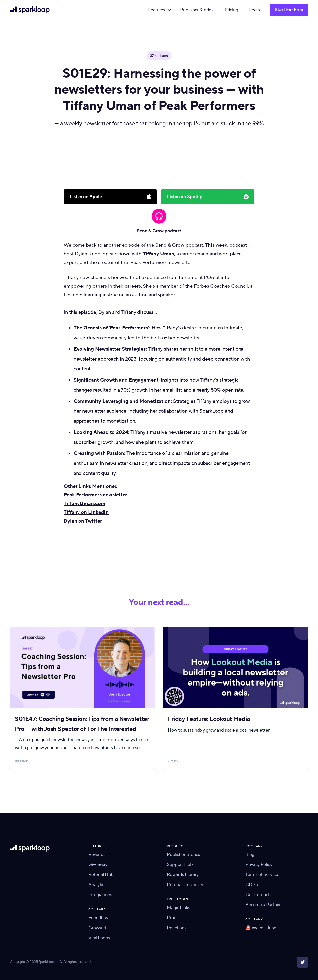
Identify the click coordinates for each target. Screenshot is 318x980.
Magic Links (179, 908)
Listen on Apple (86, 197)
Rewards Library (183, 875)
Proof (172, 918)
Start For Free (289, 10)
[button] (159, 10)
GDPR (252, 885)
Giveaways (99, 865)
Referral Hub (101, 875)
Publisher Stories (197, 10)
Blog (250, 854)
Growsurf (97, 928)
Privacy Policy (259, 865)
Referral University (185, 885)
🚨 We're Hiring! (261, 928)
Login (255, 10)
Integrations (100, 895)
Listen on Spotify (185, 197)
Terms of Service (262, 875)
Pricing (231, 10)
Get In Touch (258, 895)
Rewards (97, 854)
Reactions (177, 928)
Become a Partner (263, 905)
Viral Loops (99, 938)
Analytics (97, 885)
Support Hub (180, 865)
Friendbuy (98, 918)
